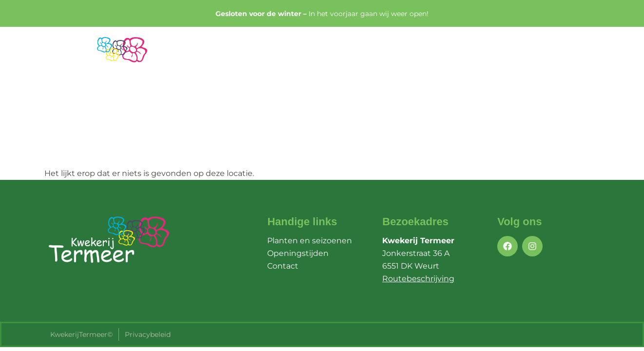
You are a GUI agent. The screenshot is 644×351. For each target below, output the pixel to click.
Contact (570, 56)
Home (341, 56)
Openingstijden (504, 56)
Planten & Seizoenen (413, 56)
